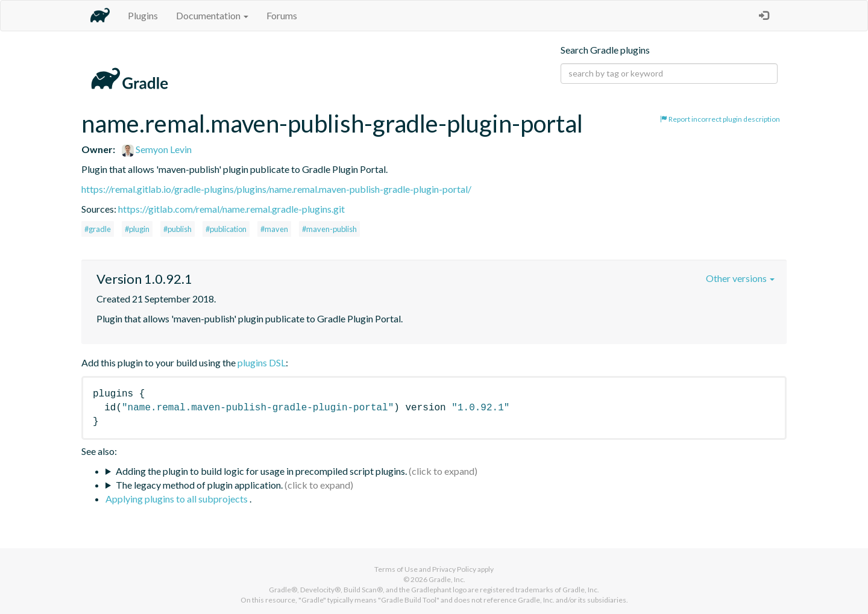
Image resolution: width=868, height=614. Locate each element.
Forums (282, 15)
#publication (226, 229)
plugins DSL (262, 362)
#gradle (98, 229)
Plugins (143, 15)
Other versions (740, 278)
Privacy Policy (454, 569)
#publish (178, 229)
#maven (274, 229)
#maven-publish (329, 229)
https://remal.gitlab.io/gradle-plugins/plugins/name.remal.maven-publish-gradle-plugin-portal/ (276, 189)
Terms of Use (396, 569)
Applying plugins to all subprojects (178, 499)
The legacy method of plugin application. (199, 485)
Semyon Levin (157, 149)
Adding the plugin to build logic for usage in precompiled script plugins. (261, 471)
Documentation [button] (212, 15)
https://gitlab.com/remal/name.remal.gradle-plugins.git (231, 209)
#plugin (137, 229)
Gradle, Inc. (447, 579)
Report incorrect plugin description (720, 119)
